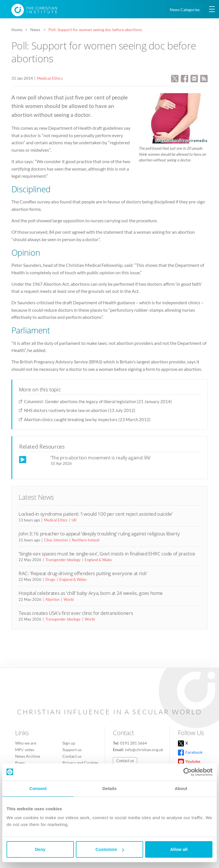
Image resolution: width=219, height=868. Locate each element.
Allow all (179, 849)
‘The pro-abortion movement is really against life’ (101, 458)
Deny (40, 849)
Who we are (26, 743)
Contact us (72, 756)
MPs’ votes (25, 750)
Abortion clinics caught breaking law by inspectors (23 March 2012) (87, 419)
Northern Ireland (86, 540)
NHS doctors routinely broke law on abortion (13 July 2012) (80, 410)
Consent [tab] (38, 788)
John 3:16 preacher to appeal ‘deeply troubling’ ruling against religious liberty (99, 534)
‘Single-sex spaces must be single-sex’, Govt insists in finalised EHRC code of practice (107, 554)
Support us (72, 750)
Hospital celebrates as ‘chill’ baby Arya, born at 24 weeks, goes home (91, 593)
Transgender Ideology (63, 560)
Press (20, 763)
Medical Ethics (50, 78)
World (69, 599)
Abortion (52, 599)
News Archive (28, 756)
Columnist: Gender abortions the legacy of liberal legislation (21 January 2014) (98, 401)
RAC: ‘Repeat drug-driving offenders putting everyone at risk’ (83, 573)
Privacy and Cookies (80, 763)
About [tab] (181, 788)
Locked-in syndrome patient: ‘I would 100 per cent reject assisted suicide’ (96, 514)
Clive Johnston (56, 540)
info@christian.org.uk (144, 750)
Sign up (69, 743)
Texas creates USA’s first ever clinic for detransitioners (76, 613)
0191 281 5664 (133, 743)
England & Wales (98, 560)
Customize (110, 849)
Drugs (50, 579)
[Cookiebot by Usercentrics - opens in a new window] (187, 772)
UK (74, 520)
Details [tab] (109, 788)
